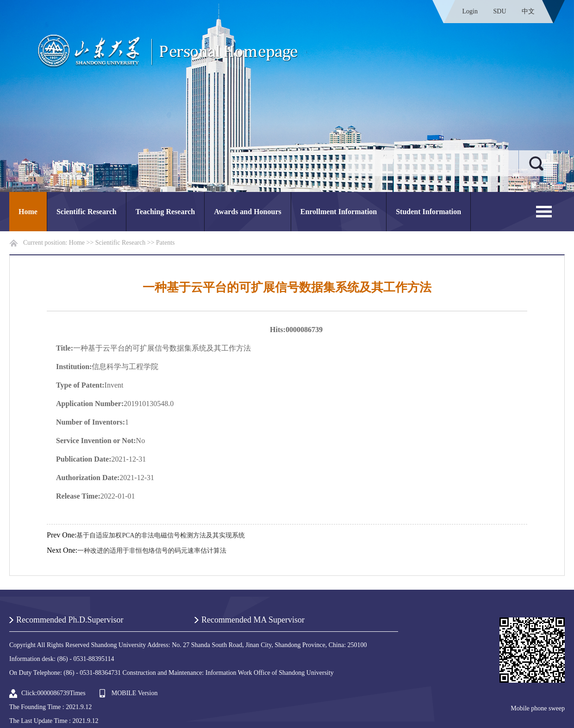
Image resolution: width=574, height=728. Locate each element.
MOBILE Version (135, 693)
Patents (165, 243)
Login (470, 11)
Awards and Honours (248, 212)
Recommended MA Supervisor (253, 620)
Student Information (428, 212)
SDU (499, 11)
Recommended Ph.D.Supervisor (70, 620)
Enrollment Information (339, 212)
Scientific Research (87, 212)
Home (28, 212)
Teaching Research (165, 212)
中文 (528, 11)
